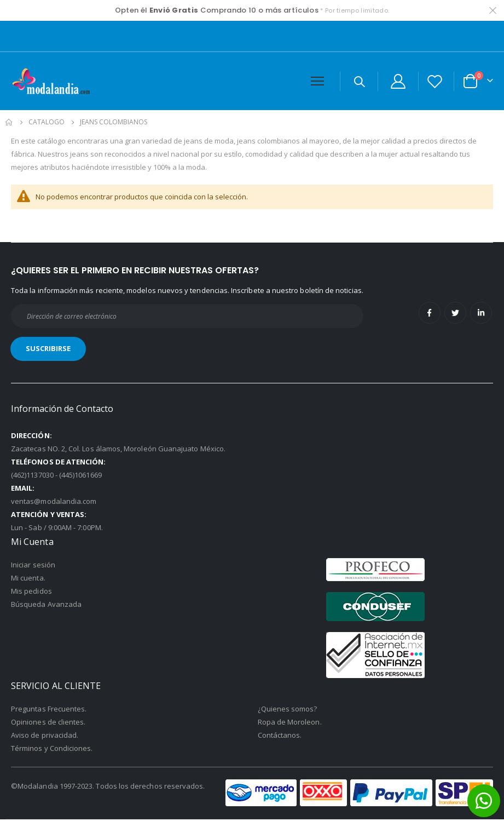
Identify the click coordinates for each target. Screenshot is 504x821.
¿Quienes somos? (288, 710)
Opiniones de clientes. (48, 724)
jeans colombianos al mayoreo (307, 140)
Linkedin (481, 314)
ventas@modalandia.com (54, 503)
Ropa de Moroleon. (290, 724)
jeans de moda (221, 140)
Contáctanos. (280, 737)
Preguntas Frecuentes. (49, 710)
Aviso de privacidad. (45, 737)
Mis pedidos (31, 593)
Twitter (455, 314)
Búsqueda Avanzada (46, 606)
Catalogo (47, 122)
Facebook (430, 314)
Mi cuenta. (28, 579)
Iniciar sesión (33, 566)
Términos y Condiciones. (52, 750)
